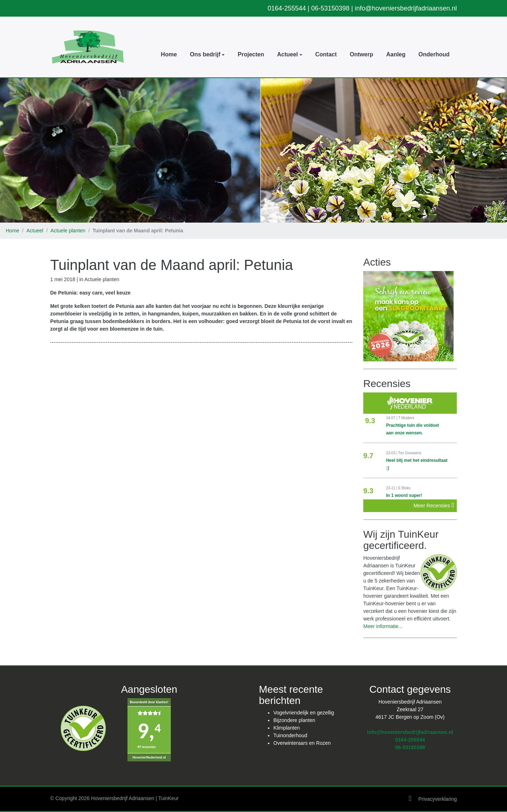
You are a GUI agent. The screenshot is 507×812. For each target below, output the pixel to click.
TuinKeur (168, 798)
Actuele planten (68, 231)
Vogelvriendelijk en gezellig (304, 713)
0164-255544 (287, 8)
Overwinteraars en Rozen (302, 743)
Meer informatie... (383, 626)
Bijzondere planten (294, 720)
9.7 (368, 456)
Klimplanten (287, 728)
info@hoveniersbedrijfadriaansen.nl (406, 8)
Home (169, 54)
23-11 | (392, 488)
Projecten (251, 54)
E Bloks (404, 488)
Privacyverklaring (437, 799)
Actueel (35, 231)
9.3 (370, 421)
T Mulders (406, 418)
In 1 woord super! (404, 495)
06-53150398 (330, 8)
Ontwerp (362, 54)
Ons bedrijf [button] (205, 54)
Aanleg (396, 54)
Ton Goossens (410, 453)
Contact (326, 54)
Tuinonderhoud (290, 735)
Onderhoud (434, 54)
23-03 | (392, 453)
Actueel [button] (287, 54)
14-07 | (392, 418)
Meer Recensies (434, 506)
